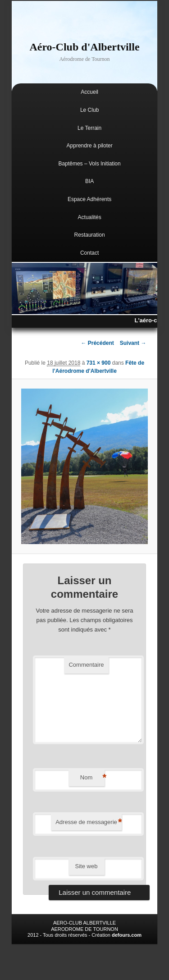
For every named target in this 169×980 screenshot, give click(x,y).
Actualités (90, 217)
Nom (92, 778)
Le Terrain (89, 128)
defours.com (127, 935)
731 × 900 (99, 363)
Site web (87, 866)
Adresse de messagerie (89, 822)
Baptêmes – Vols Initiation (90, 164)
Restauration (90, 235)
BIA (89, 181)
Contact (89, 253)
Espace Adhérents (89, 199)
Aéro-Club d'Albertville (84, 47)
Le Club (89, 110)
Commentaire (86, 665)
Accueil (89, 92)
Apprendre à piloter (90, 146)
